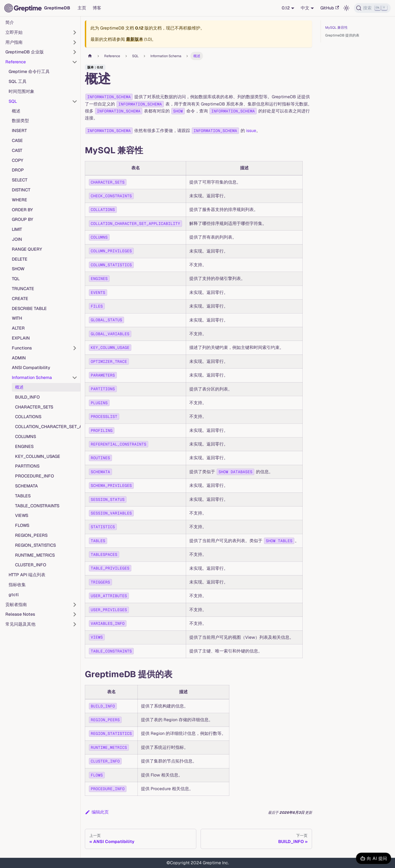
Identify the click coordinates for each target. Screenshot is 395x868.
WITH (17, 318)
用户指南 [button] (14, 42)
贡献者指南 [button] (16, 605)
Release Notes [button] (20, 614)
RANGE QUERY (27, 249)
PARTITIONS (27, 466)
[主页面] (90, 56)
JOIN (17, 239)
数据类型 (20, 121)
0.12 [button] (286, 8)
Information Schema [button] (32, 378)
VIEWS (22, 515)
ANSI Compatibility (31, 368)
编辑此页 (97, 812)
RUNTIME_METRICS (35, 555)
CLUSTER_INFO (31, 565)
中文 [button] (305, 8)
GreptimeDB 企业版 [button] (25, 52)
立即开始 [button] (14, 32)
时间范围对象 (21, 91)
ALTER (18, 328)
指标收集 (17, 585)
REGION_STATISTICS (35, 545)
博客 (97, 8)
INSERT (19, 131)
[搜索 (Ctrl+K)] (372, 8)
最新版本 (135, 39)
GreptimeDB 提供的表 (342, 35)
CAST (17, 150)
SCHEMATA (26, 486)
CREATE (20, 299)
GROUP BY (23, 219)
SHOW (18, 269)
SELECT (20, 180)
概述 (16, 111)
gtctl (14, 595)
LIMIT (17, 229)
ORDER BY (22, 210)
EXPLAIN (21, 338)
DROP (18, 170)
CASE (17, 141)
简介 (10, 22)
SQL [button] (13, 101)
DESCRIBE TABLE (29, 309)
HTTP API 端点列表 (27, 575)
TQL (16, 279)
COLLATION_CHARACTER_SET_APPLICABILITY (48, 427)
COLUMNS (26, 437)
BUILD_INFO (27, 397)
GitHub (330, 8)
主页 (82, 8)
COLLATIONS (28, 417)
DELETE (20, 259)
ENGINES (24, 446)
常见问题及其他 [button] (20, 624)
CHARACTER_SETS (34, 407)
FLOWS (22, 525)
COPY (18, 160)
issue (251, 131)
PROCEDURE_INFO (35, 476)
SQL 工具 (18, 81)
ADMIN (19, 358)
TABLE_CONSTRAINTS (37, 506)
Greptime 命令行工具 (29, 72)
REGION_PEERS (31, 535)
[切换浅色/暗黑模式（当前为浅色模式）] (346, 8)
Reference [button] (16, 62)
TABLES (23, 496)
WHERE (19, 200)
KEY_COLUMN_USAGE (38, 456)
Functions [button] (22, 348)
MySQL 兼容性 (336, 28)
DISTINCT (21, 190)
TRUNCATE (23, 289)
